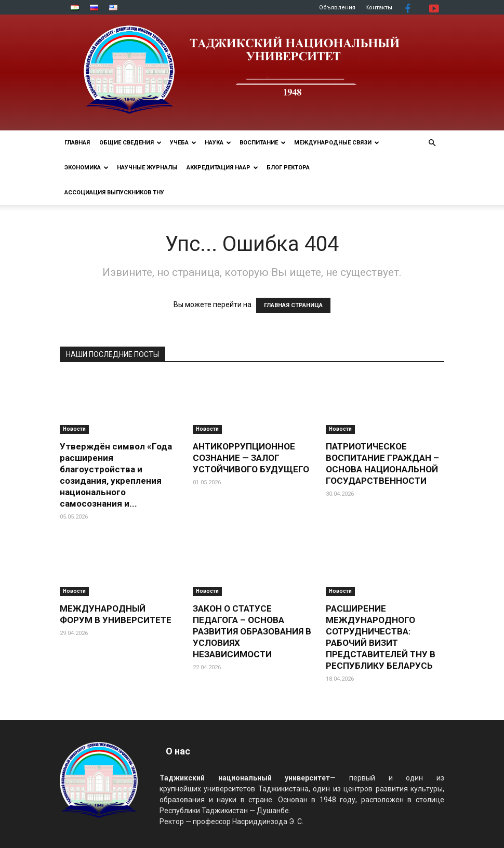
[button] (432, 143)
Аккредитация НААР (222, 168)
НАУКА (218, 143)
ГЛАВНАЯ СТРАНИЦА (293, 305)
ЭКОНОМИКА (87, 168)
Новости (74, 429)
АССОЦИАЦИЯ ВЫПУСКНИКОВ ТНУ (114, 193)
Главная (77, 143)
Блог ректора (288, 168)
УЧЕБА (183, 143)
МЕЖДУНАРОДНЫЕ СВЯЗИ (337, 143)
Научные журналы (147, 168)
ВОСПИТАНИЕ (263, 143)
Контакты (379, 8)
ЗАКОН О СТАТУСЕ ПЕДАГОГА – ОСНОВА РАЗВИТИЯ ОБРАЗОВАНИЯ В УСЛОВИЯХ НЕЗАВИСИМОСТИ (252, 631)
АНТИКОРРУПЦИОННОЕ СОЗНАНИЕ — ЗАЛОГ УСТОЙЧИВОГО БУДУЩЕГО (251, 458)
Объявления (337, 8)
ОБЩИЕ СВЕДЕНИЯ (130, 143)
